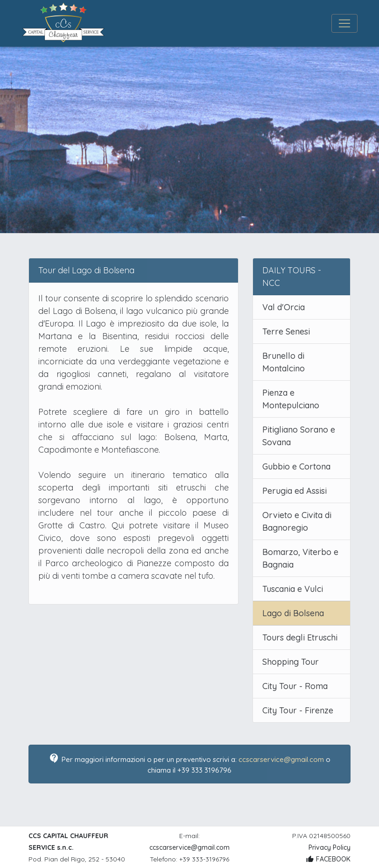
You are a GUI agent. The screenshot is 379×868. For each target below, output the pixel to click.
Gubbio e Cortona (296, 466)
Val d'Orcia (284, 307)
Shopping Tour (291, 662)
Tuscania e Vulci (293, 589)
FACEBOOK (328, 859)
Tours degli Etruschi (300, 637)
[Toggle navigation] (344, 23)
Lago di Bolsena (293, 613)
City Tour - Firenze (298, 710)
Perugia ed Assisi (295, 491)
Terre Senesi (286, 331)
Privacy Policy (330, 847)
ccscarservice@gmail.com (281, 759)
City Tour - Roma (295, 686)
